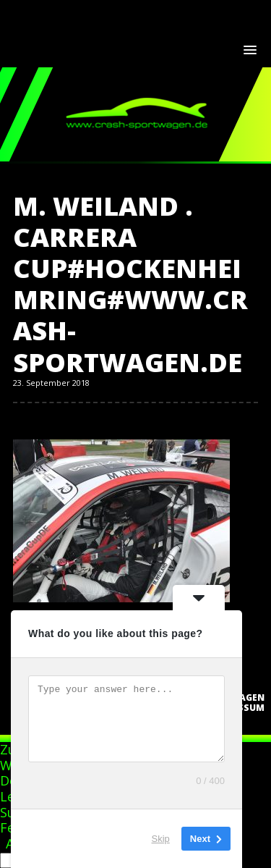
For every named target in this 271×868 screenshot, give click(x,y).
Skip (161, 839)
